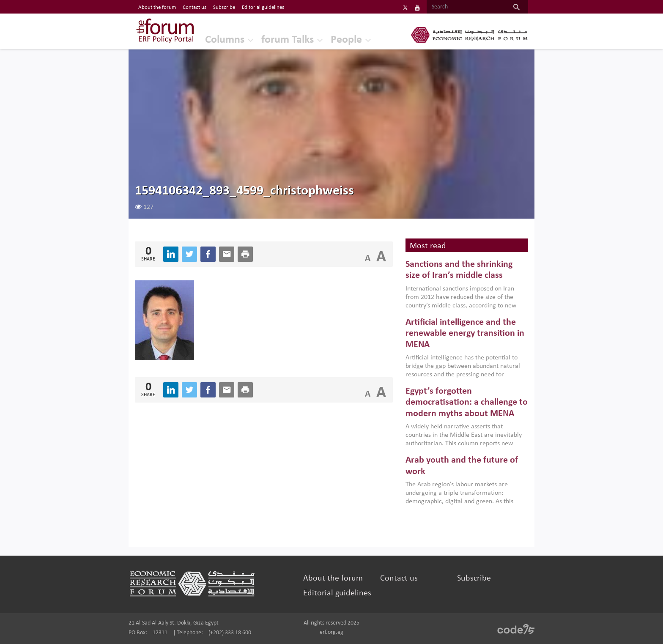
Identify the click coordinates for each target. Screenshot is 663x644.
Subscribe (474, 578)
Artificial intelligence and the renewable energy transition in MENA (465, 334)
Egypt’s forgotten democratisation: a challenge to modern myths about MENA (467, 403)
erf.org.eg (331, 632)
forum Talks (288, 40)
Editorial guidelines (337, 593)
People (346, 40)
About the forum (333, 578)
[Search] (466, 7)
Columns (225, 40)
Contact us (399, 578)
